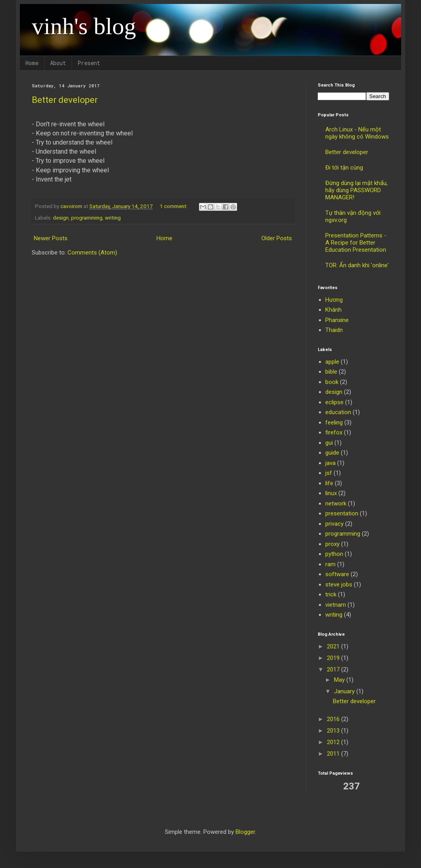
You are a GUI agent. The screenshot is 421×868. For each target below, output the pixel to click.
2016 (334, 719)
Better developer (65, 100)
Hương (334, 300)
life (329, 483)
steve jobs (339, 584)
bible (331, 372)
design (61, 218)
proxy (332, 544)
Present (89, 63)
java (330, 463)
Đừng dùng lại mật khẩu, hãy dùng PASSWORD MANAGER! (356, 190)
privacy (334, 524)
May (340, 680)
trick (331, 594)
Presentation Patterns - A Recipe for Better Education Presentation (356, 243)
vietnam (336, 605)
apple (332, 362)
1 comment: (174, 206)
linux (331, 493)
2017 (334, 669)
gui (329, 443)
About (58, 63)
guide (332, 453)
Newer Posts (51, 238)
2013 (334, 731)
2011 (334, 754)
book (332, 382)
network (336, 503)
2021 (334, 646)
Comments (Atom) (92, 253)
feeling (334, 422)
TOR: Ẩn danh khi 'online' (357, 265)
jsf (329, 473)
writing (113, 218)
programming (87, 218)
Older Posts (277, 238)
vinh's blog (84, 26)
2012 (334, 742)
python (334, 554)
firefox (334, 432)
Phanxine (337, 320)
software (337, 574)
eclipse (334, 402)
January (345, 691)
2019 (334, 658)
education (338, 412)
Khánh (333, 310)
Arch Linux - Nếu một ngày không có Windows (357, 133)
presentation (342, 513)
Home (32, 63)
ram (330, 564)
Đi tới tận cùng (344, 168)
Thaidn (334, 330)
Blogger (245, 832)
